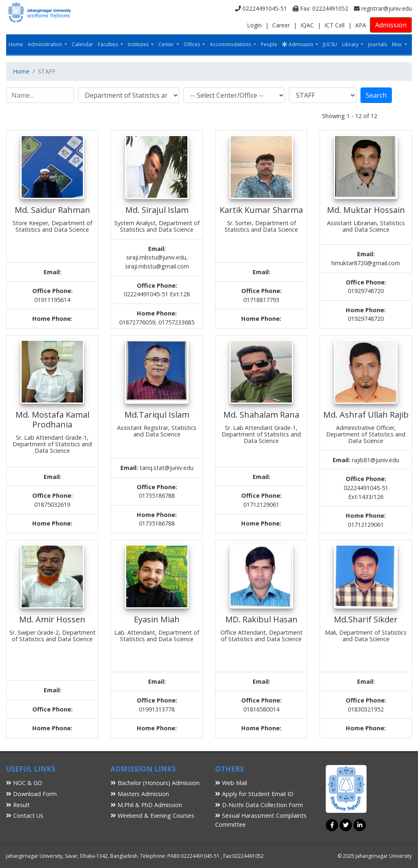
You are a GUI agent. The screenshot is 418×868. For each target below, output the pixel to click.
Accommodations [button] (231, 44)
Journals (378, 44)
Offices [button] (192, 44)
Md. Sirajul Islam (157, 210)
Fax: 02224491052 (320, 8)
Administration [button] (46, 44)
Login (254, 25)
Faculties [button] (109, 44)
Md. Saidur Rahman (52, 210)
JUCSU (330, 44)
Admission (391, 25)
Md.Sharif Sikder (366, 619)
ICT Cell (335, 25)
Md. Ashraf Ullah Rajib (366, 415)
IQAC (307, 25)
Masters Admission (140, 794)
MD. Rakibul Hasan (261, 619)
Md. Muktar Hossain (366, 210)
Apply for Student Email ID (254, 794)
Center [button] (167, 44)
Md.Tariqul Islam (157, 415)
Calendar (82, 44)
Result (18, 805)
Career (281, 25)
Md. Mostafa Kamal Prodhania (52, 419)
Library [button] (351, 44)
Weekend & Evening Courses (152, 815)
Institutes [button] (139, 44)
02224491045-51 (261, 8)
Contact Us (25, 815)
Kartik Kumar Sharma (261, 210)
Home (16, 44)
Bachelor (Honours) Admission (155, 783)
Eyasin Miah (157, 619)
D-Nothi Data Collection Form (259, 805)
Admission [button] (298, 44)
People (269, 44)
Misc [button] (398, 44)
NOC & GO (24, 783)
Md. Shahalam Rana (261, 415)
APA (361, 25)
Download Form (31, 794)
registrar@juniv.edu (383, 8)
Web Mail (231, 783)
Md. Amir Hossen (52, 619)
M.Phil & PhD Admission (146, 805)
